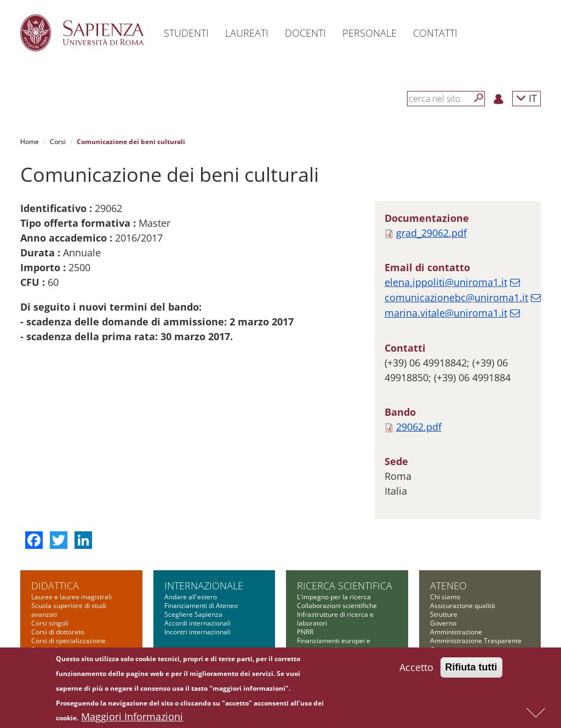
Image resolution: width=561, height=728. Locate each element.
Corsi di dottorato (58, 577)
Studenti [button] (186, 33)
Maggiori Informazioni (132, 718)
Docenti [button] (305, 33)
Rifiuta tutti (471, 668)
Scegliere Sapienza (193, 559)
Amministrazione (456, 577)
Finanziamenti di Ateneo (201, 550)
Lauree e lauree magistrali (71, 541)
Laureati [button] (247, 33)
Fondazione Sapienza (462, 612)
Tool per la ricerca (325, 629)
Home (30, 142)
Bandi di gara (450, 620)
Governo (443, 568)
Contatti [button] (435, 33)
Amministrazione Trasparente (476, 585)
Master (42, 612)
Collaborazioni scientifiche (337, 550)
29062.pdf (419, 371)
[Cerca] (479, 98)
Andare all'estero (191, 541)
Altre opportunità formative (73, 647)
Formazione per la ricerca (336, 638)
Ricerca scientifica (345, 530)
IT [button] (526, 98)
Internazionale (204, 530)
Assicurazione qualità (463, 550)
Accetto (416, 668)
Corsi (58, 142)
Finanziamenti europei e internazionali (334, 590)
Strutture (444, 559)
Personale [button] (370, 33)
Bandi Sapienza (320, 620)
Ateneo (448, 530)
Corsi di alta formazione (68, 620)
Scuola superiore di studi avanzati (69, 555)
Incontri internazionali (198, 577)
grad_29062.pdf (431, 177)
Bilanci (440, 638)
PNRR (305, 577)
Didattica (55, 530)
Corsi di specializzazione (68, 585)
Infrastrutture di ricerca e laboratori (335, 563)
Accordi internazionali (198, 568)
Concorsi (443, 629)
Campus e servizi (456, 594)
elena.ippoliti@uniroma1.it (446, 227)
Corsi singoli (50, 568)
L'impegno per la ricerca (334, 541)
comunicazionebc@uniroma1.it (456, 242)
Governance (316, 647)
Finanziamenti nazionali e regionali (336, 607)
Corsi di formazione (61, 629)
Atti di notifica (451, 647)
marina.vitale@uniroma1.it (446, 257)
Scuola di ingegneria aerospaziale (62, 598)
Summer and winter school (72, 638)
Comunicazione (454, 603)
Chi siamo (445, 541)
